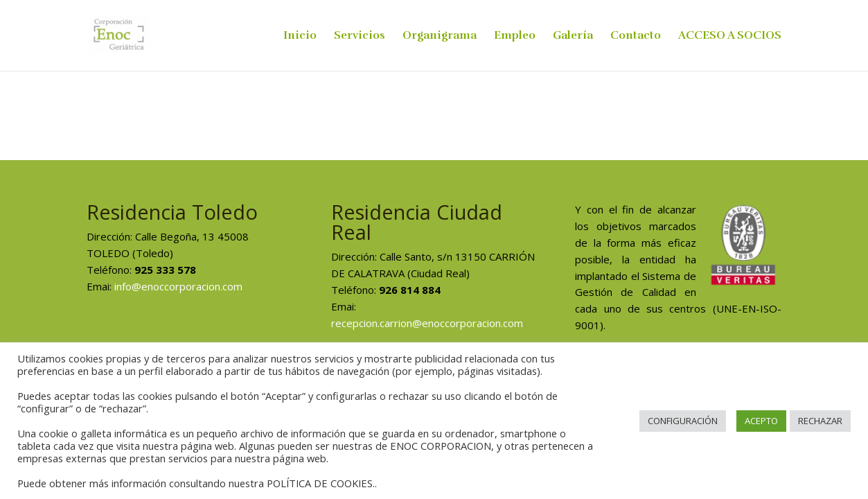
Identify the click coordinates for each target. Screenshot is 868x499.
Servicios (360, 36)
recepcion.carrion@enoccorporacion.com (427, 323)
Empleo (515, 36)
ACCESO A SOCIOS (730, 36)
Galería (573, 36)
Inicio (300, 36)
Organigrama (440, 36)
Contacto (636, 36)
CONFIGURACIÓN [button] (683, 421)
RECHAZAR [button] (820, 421)
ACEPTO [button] (761, 421)
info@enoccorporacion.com (178, 286)
